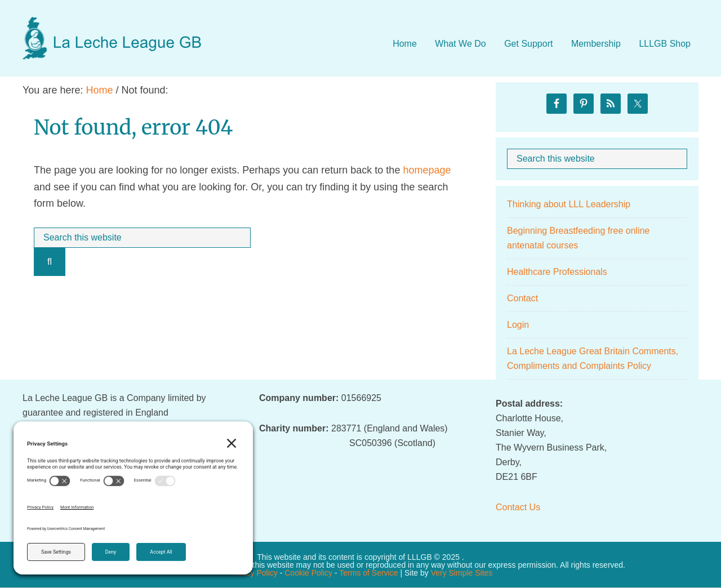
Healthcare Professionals (557, 272)
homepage (427, 170)
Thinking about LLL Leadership (569, 204)
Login (518, 325)
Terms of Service (368, 573)
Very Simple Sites (462, 573)
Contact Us (518, 507)
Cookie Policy (308, 573)
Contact (522, 298)
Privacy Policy (253, 573)
